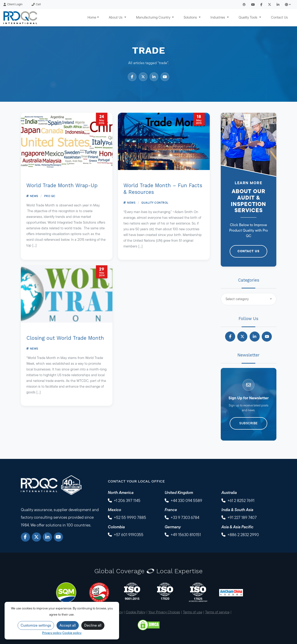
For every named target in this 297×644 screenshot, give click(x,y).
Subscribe (248, 423)
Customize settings (36, 625)
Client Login (13, 4)
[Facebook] (25, 537)
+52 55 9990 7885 (130, 517)
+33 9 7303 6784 (185, 517)
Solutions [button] (191, 17)
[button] (288, 4)
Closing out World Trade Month (65, 338)
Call (36, 4)
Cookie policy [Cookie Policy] (72, 633)
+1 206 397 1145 (127, 500)
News (34, 196)
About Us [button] (116, 17)
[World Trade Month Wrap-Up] (67, 141)
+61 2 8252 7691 (241, 500)
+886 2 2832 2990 (243, 535)
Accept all (68, 625)
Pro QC (50, 196)
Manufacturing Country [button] (154, 17)
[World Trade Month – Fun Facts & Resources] (164, 141)
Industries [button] (218, 17)
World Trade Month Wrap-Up (62, 185)
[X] (36, 537)
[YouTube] (58, 537)
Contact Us (279, 17)
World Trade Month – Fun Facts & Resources (163, 189)
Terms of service (217, 612)
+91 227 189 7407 (242, 517)
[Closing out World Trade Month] (67, 294)
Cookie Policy (136, 612)
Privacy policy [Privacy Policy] (52, 633)
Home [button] (92, 17)
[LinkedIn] (47, 537)
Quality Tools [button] (248, 17)
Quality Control (155, 203)
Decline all (93, 625)
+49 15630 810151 (186, 535)
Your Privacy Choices (164, 612)
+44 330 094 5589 (186, 500)
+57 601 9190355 (129, 535)
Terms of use (193, 612)
